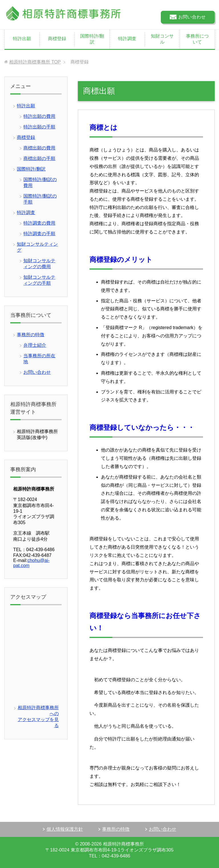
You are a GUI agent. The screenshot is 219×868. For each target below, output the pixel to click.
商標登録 (57, 39)
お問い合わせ (37, 372)
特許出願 (22, 39)
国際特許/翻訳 (92, 39)
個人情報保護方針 (65, 829)
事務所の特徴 (31, 335)
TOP (35, 62)
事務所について (197, 39)
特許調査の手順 (39, 234)
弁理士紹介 (35, 345)
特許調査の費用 (39, 223)
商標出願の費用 (39, 148)
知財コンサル (162, 39)
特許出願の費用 (39, 116)
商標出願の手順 (39, 158)
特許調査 (127, 39)
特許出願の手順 (39, 127)
